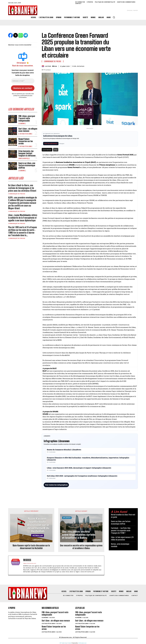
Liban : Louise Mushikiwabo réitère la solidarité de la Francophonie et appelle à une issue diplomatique (23, 218)
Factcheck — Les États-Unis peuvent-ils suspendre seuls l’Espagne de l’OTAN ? (121, 530)
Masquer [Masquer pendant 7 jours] (62, 144)
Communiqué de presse (17, 194)
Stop (56, 150)
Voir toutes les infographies (56, 485)
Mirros (55, 66)
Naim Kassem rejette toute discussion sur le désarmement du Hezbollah (31, 547)
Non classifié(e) (24, 158)
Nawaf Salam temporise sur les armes (26, 141)
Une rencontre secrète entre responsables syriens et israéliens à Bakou (81, 547)
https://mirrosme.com (30, 563)
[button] (114, 17)
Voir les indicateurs (51, 144)
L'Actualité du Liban (25, 134)
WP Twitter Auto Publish (66, 643)
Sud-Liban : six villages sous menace (28, 130)
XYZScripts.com (82, 643)
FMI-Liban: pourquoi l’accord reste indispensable (27, 118)
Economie (22, 124)
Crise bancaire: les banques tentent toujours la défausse (27, 153)
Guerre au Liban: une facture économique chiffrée (27, 165)
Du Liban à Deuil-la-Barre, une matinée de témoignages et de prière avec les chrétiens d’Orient (22, 188)
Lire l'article (47, 150)
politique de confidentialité (20, 96)
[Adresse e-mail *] (23, 81)
